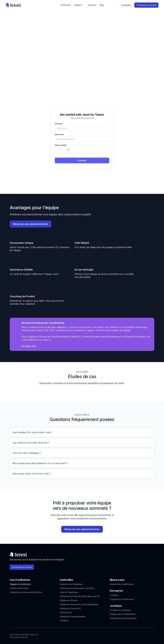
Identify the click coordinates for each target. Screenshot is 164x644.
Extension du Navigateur (71, 584)
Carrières (114, 595)
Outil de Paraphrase (69, 592)
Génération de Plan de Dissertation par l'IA (80, 596)
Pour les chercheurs (19, 588)
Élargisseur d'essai (69, 600)
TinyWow (64, 621)
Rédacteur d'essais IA (70, 608)
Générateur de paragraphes (73, 616)
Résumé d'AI (66, 612)
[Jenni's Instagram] (133, 635)
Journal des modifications (122, 584)
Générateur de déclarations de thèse (77, 588)
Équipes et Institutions (20, 584)
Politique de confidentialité (122, 614)
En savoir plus (29, 346)
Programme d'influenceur (122, 599)
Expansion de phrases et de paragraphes (79, 604)
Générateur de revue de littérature (26, 592)
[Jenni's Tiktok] (143, 635)
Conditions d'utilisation (120, 610)
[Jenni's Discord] (153, 635)
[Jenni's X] (148, 635)
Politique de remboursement (123, 618)
